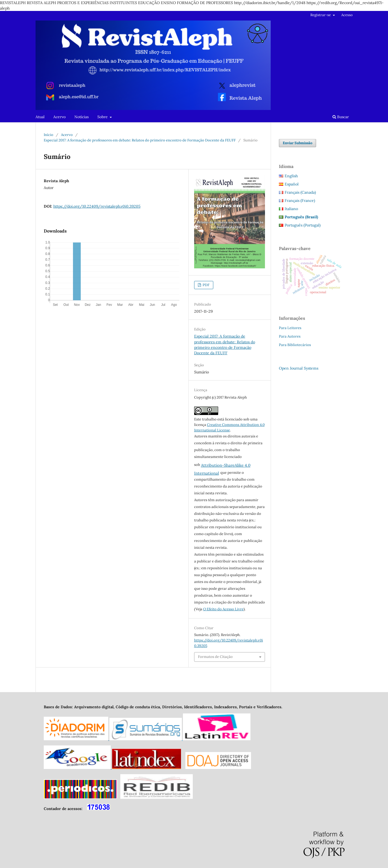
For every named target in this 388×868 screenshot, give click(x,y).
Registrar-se (321, 15)
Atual (40, 117)
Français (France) (300, 201)
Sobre (103, 117)
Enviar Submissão (297, 143)
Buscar (341, 117)
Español (292, 184)
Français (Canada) (300, 192)
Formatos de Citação (215, 657)
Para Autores (290, 336)
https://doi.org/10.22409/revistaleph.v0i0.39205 (97, 206)
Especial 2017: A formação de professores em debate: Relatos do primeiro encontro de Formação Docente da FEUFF (140, 140)
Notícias (81, 117)
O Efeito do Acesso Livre (223, 609)
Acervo (59, 117)
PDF (206, 285)
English (291, 176)
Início (49, 135)
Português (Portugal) (303, 225)
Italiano (291, 209)
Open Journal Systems (299, 368)
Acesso (347, 15)
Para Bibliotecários (295, 345)
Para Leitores (290, 328)
